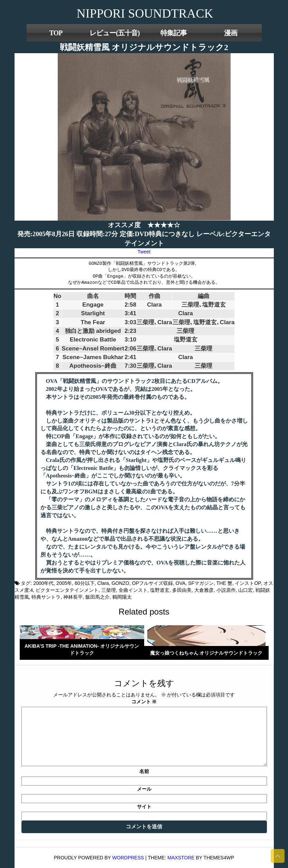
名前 (144, 771)
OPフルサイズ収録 (152, 583)
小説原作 (226, 590)
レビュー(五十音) (114, 33)
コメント (144, 702)
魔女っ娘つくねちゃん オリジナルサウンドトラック (206, 653)
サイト (144, 807)
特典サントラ (46, 597)
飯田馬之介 (97, 597)
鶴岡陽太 (122, 597)
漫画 (231, 33)
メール (144, 789)
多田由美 (182, 590)
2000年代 (43, 583)
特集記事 (174, 33)
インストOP (248, 583)
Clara (103, 583)
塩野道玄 (160, 590)
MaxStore (181, 858)
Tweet (144, 252)
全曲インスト (133, 590)
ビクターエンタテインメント (67, 590)
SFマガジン (201, 583)
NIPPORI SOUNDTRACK (145, 13)
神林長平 (73, 597)
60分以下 (85, 583)
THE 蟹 (224, 583)
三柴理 (109, 590)
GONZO (120, 583)
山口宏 (245, 590)
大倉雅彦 (204, 590)
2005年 (64, 583)
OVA (181, 583)
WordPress (128, 858)
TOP (56, 33)
